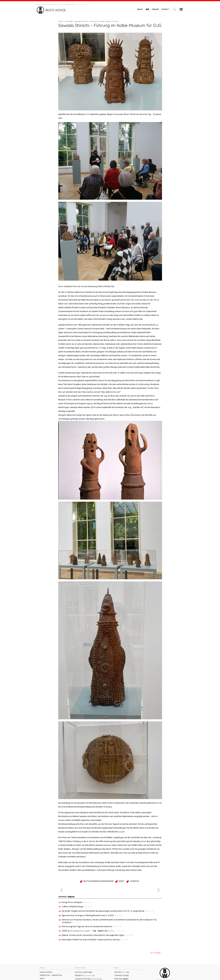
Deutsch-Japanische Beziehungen (98, 881)
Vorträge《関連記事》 (67, 897)
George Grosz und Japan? (77, 902)
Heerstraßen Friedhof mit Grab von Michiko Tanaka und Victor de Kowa (95, 940)
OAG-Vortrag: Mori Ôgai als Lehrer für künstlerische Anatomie (91, 927)
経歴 (147, 9)
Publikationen (46, 972)
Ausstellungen (84, 972)
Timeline (155, 9)
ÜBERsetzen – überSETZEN (51, 975)
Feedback (85, 975)
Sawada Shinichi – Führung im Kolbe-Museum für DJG (97, 21)
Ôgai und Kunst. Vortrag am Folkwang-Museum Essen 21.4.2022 (92, 915)
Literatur (134, 881)
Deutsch (122, 972)
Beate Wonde (51, 10)
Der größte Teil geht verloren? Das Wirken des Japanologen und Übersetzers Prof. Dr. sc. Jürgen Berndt (108, 911)
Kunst (122, 881)
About (140, 9)
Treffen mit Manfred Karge (77, 907)
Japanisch (121, 975)
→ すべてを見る (155, 953)
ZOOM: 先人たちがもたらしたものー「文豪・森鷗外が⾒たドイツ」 (93, 931)
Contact (165, 9)
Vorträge (69, 21)
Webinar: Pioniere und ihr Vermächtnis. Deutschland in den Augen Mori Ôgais (97, 935)
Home (60, 21)
